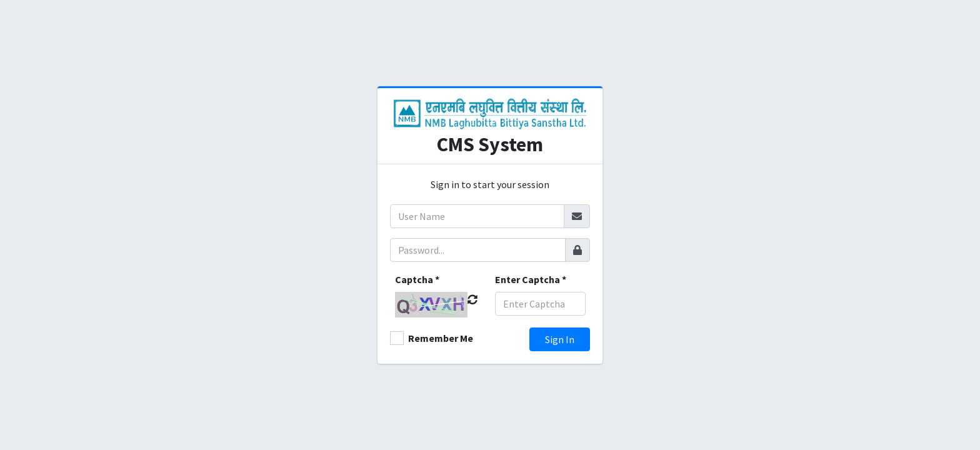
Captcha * (417, 279)
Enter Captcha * (531, 279)
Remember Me (441, 338)
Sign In (560, 339)
